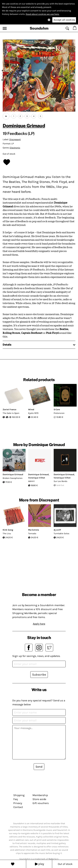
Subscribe (39, 675)
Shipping (19, 795)
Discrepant (15, 139)
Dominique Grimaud (24, 126)
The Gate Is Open (11, 413)
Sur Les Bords (60, 481)
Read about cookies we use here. (42, 14)
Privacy (18, 803)
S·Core (57, 409)
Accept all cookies (64, 20)
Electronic (15, 148)
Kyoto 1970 (33, 413)
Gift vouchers (41, 803)
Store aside (39, 799)
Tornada (32, 533)
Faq (15, 799)
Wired (31, 409)
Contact (18, 807)
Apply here (39, 624)
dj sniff (57, 530)
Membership (40, 795)
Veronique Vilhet (37, 478)
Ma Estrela (33, 530)
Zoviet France (9, 409)
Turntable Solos (61, 533)
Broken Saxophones (13, 478)
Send (39, 767)
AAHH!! (31, 481)
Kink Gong (8, 530)
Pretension (59, 413)
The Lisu (7, 533)
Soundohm (39, 28)
